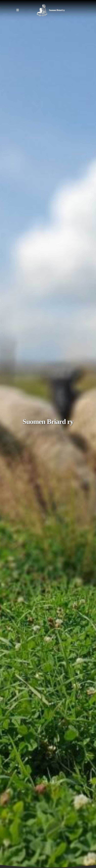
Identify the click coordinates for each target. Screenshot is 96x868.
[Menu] (18, 10)
